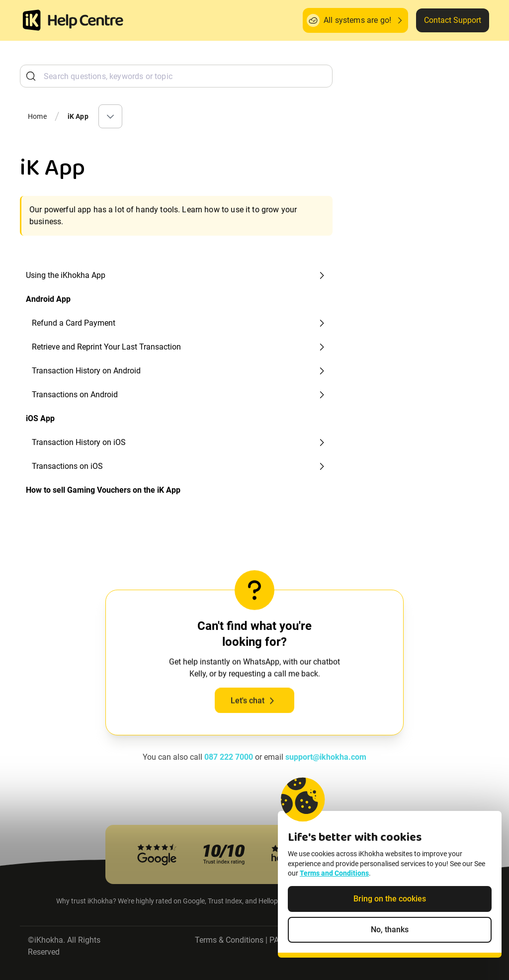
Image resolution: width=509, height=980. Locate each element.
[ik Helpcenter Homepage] (85, 21)
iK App (78, 116)
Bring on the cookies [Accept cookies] (390, 905)
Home (37, 116)
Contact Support (453, 20)
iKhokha (49, 940)
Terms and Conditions (334, 880)
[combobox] (176, 76)
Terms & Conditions (229, 940)
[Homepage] (32, 20)
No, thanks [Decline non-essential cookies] (390, 935)
